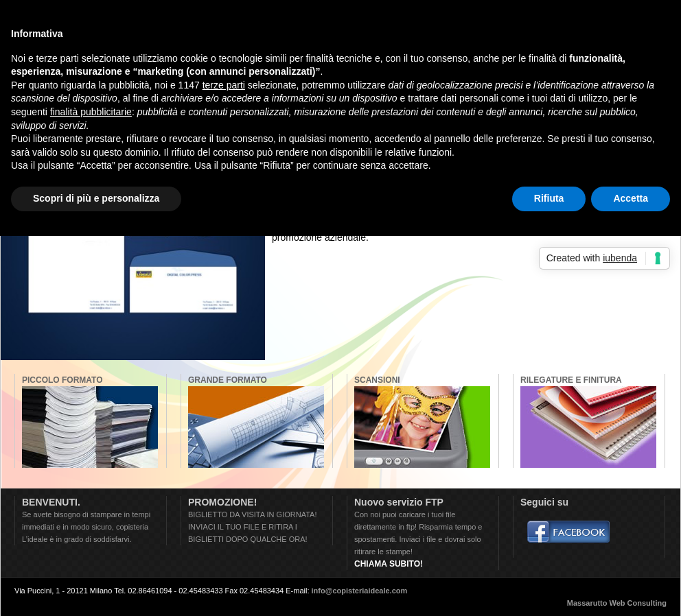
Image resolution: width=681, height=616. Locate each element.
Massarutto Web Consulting (617, 603)
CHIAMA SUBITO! (389, 564)
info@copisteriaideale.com (360, 591)
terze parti (224, 85)
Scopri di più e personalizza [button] (96, 198)
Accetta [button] (631, 198)
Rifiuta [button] (549, 198)
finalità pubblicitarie (91, 112)
